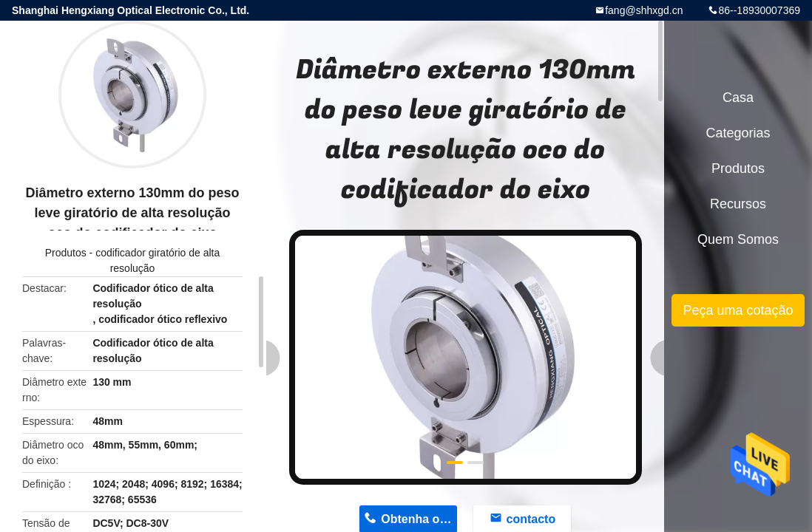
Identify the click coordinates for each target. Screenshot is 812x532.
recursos (738, 204)
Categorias (738, 133)
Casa (738, 98)
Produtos (66, 253)
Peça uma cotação (738, 310)
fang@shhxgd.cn (644, 10)
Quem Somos (738, 239)
